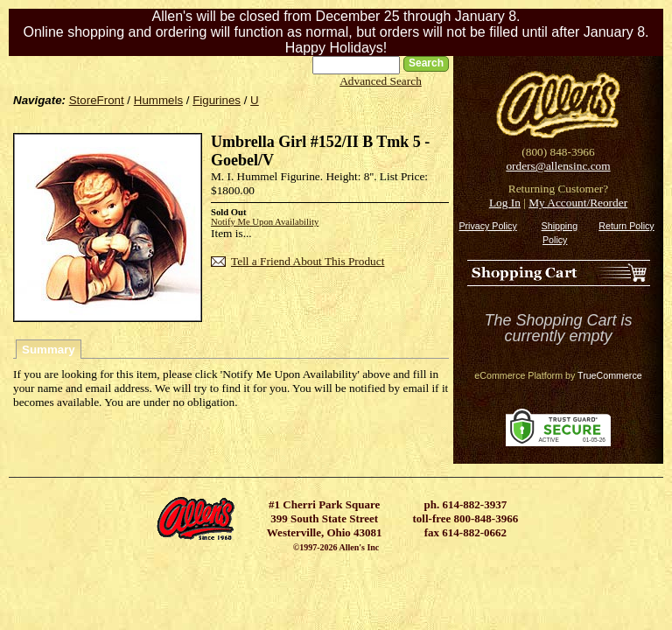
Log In (505, 203)
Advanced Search (381, 81)
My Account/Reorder (578, 203)
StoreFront (97, 100)
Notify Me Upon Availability (265, 222)
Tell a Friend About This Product (308, 261)
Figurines (217, 100)
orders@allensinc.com (558, 166)
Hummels (158, 100)
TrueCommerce (610, 375)
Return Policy (626, 226)
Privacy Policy (487, 226)
